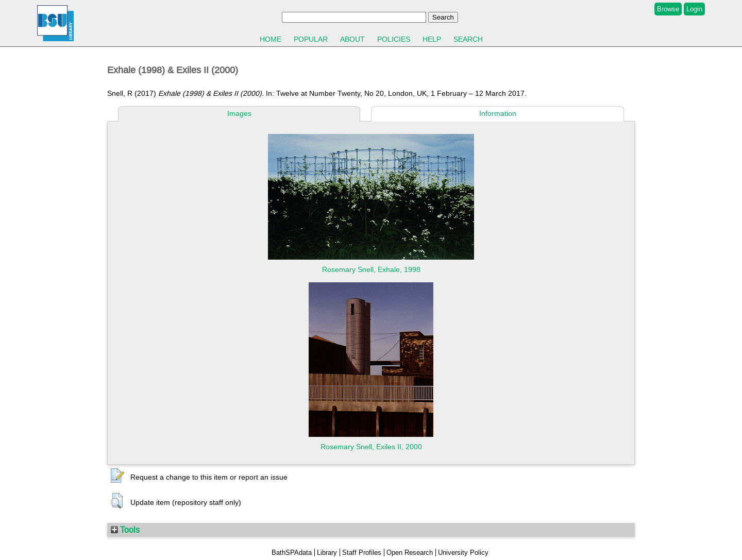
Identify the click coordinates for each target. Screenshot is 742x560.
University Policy (463, 553)
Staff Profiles (362, 553)
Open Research (410, 553)
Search (468, 39)
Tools (125, 530)
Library (327, 553)
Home (271, 39)
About (352, 39)
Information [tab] (498, 113)
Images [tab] (239, 113)
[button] (117, 476)
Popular (311, 39)
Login (694, 9)
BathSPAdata (292, 553)
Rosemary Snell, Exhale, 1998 (371, 269)
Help (432, 39)
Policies (394, 39)
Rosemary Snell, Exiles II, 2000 (371, 447)
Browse (668, 9)
